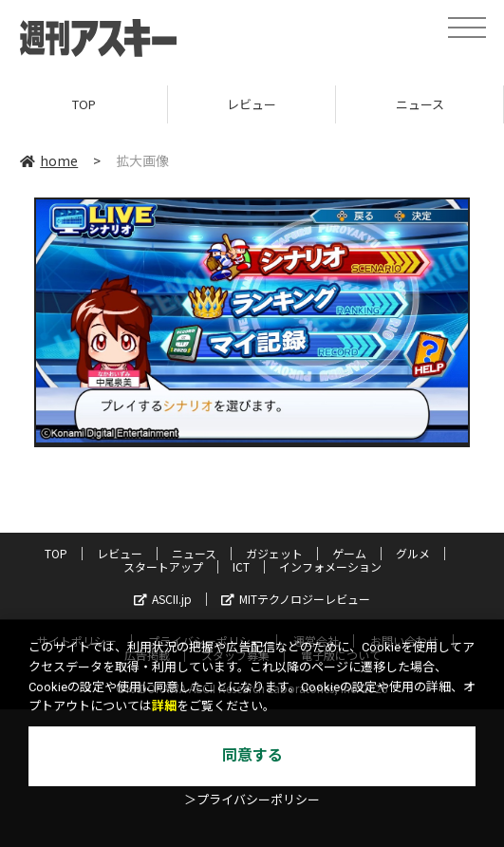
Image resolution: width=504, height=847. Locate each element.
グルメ (413, 553)
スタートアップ (163, 566)
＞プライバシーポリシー (252, 800)
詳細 (164, 706)
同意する (252, 755)
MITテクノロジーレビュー (296, 599)
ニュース (420, 104)
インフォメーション (330, 566)
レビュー (252, 104)
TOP (84, 104)
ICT (241, 566)
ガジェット (274, 553)
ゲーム (349, 553)
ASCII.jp (163, 599)
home (49, 160)
